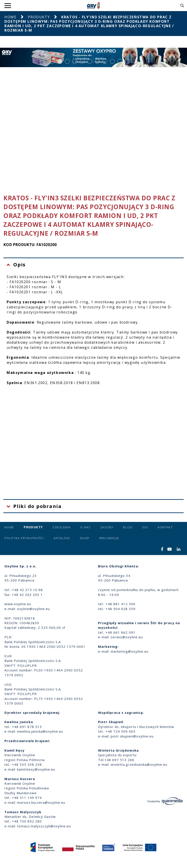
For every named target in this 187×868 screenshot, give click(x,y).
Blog (128, 527)
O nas (85, 527)
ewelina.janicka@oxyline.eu (40, 731)
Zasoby (107, 527)
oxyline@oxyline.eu (33, 609)
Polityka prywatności (24, 538)
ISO (145, 527)
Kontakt (165, 527)
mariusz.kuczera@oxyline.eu (41, 802)
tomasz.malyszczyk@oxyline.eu (44, 826)
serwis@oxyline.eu (127, 637)
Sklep (85, 538)
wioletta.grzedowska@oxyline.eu (139, 764)
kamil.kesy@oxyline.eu (36, 769)
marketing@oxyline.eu (130, 651)
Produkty (39, 17)
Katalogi (62, 538)
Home (10, 17)
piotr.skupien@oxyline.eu (132, 736)
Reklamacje (109, 538)
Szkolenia (61, 527)
